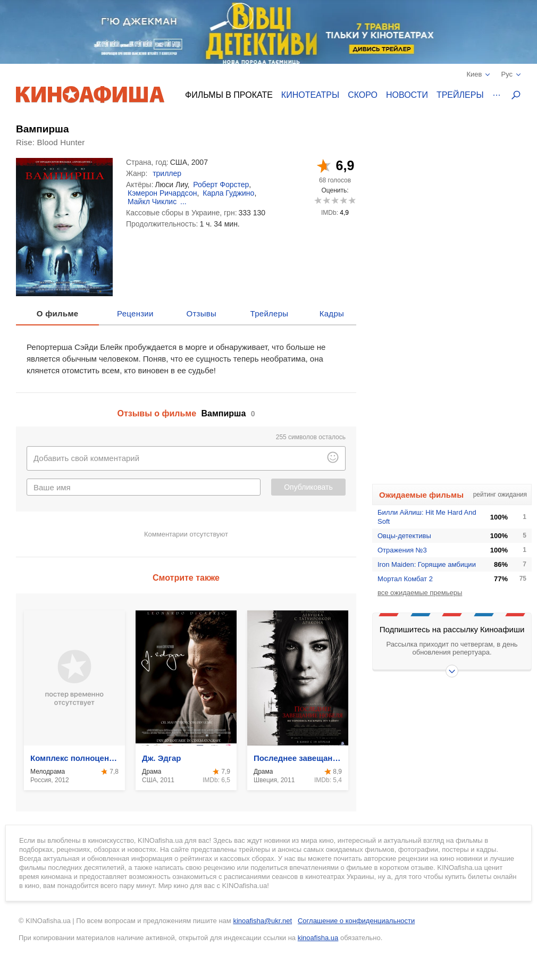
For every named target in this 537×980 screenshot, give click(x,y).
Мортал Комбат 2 (405, 579)
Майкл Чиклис (152, 202)
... (183, 202)
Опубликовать (308, 487)
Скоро (363, 95)
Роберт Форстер (221, 185)
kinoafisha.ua (318, 938)
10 (352, 200)
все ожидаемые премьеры (420, 593)
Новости (407, 95)
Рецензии (135, 313)
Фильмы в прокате (229, 95)
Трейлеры (460, 95)
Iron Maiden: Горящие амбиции (427, 564)
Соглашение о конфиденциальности (356, 921)
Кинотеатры (310, 95)
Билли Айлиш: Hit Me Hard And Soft (427, 517)
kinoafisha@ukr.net (262, 921)
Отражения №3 (402, 550)
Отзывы (202, 313)
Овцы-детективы (404, 536)
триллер (167, 173)
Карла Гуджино (228, 193)
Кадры (332, 313)
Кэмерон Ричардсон (162, 193)
